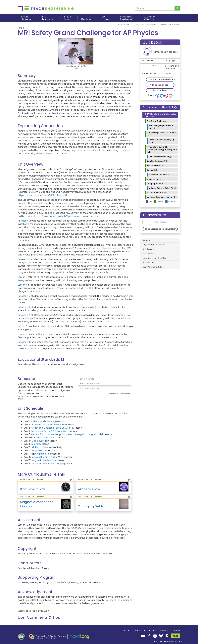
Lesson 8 (23, 326)
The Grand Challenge (157, 121)
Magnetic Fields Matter (158, 192)
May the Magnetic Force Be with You (161, 134)
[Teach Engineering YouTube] (142, 636)
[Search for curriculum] (177, 8)
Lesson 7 (25, 315)
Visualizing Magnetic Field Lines (161, 127)
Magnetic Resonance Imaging (161, 197)
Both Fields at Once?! (157, 161)
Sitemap (164, 630)
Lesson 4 (23, 285)
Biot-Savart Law (155, 166)
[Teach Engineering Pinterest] (166, 636)
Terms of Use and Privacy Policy (167, 641)
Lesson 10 (25, 342)
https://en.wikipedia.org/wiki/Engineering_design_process (67, 216)
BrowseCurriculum (28, 18)
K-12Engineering (50, 18)
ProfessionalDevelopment (128, 18)
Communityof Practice (149, 18)
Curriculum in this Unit (159, 107)
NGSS (106, 116)
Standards (88, 19)
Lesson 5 (25, 296)
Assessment (148, 262)
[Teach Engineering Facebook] (148, 636)
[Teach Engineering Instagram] (154, 636)
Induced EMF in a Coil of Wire (163, 188)
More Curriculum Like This (154, 258)
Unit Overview (149, 249)
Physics (168, 73)
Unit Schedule (149, 254)
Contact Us (150, 630)
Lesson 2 (25, 259)
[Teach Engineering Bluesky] (160, 636)
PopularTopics (69, 18)
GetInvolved (107, 18)
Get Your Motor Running (161, 157)
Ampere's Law (154, 179)
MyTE (176, 636)
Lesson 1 (25, 221)
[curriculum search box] (155, 8)
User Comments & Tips (153, 267)
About (137, 630)
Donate (176, 630)
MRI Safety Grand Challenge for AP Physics (160, 115)
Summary (147, 240)
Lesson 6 (25, 307)
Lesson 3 (23, 277)
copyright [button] (76, 68)
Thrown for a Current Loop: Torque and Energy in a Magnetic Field (162, 149)
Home (126, 630)
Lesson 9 (23, 334)
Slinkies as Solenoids (159, 175)
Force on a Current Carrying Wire (161, 141)
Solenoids (152, 170)
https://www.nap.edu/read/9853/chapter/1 (42, 195)
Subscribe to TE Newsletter (119, 394)
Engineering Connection (154, 244)
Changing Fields (155, 183)
